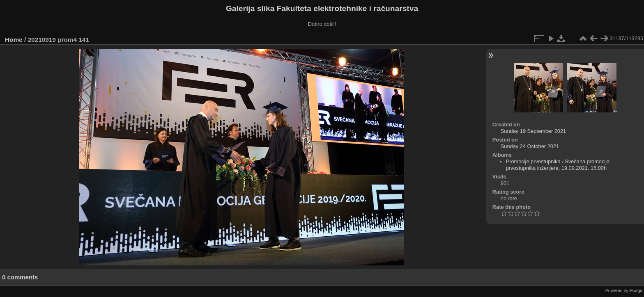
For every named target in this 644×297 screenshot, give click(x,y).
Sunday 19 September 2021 (533, 131)
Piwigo (636, 290)
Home (14, 40)
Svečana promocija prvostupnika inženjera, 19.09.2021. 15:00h (558, 165)
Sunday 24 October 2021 (530, 146)
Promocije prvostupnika (533, 161)
